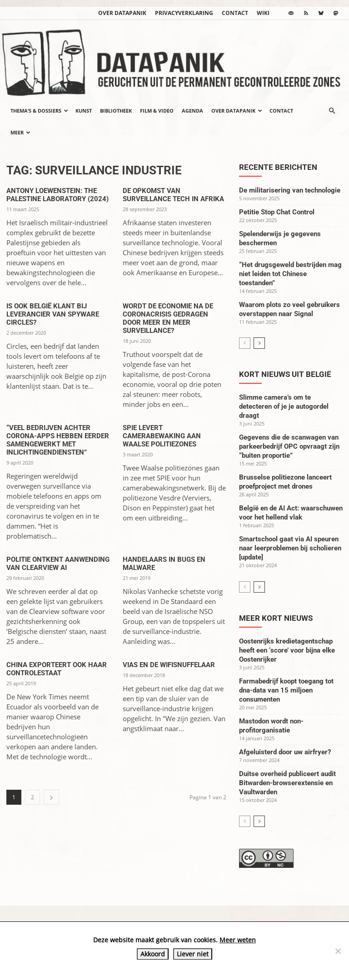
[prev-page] (245, 343)
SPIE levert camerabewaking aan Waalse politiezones (162, 436)
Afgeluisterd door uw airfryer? (285, 752)
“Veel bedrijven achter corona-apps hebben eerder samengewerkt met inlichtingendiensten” (58, 440)
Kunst (84, 111)
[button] (332, 111)
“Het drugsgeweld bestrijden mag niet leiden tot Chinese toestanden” (290, 274)
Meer (20, 132)
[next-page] (51, 797)
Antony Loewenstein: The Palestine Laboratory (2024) (57, 195)
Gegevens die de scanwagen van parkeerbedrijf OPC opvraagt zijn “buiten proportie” (289, 446)
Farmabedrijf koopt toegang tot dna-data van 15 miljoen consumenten (286, 690)
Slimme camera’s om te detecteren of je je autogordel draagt (284, 406)
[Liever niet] (338, 951)
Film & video (157, 111)
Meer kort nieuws (276, 618)
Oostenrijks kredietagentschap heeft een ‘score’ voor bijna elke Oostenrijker (287, 650)
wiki (263, 13)
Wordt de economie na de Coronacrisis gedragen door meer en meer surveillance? (168, 318)
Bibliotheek (116, 111)
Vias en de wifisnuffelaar (169, 665)
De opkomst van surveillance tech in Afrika (173, 195)
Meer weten (238, 940)
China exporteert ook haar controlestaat (57, 669)
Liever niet (193, 954)
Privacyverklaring (184, 13)
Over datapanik (122, 13)
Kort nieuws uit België (285, 374)
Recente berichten (278, 167)
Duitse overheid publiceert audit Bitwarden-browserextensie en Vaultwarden (287, 783)
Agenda (192, 111)
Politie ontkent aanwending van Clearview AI (58, 564)
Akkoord (153, 954)
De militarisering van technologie (290, 190)
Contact (235, 13)
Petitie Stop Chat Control (277, 212)
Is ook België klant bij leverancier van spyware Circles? (53, 314)
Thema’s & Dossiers (39, 111)
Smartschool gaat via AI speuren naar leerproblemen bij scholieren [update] (290, 548)
